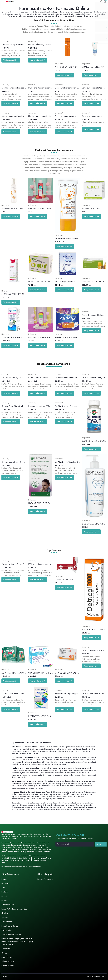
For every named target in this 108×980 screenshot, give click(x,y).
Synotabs (5, 918)
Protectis (5, 901)
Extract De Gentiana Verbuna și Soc (15, 909)
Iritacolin (5, 896)
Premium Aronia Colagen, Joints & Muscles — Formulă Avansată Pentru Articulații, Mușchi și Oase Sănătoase (18, 942)
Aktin (3, 888)
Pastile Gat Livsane (8, 966)
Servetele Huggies (8, 905)
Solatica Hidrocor (8, 962)
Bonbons (5, 892)
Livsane (4, 879)
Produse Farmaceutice (46, 879)
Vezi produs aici (11, 60)
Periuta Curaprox (8, 957)
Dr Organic (6, 884)
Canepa (5, 953)
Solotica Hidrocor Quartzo (12, 935)
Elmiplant (5, 913)
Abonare (100, 844)
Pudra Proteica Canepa (10, 926)
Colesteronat (6, 949)
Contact (4, 977)
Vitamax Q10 (6, 930)
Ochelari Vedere (8, 922)
